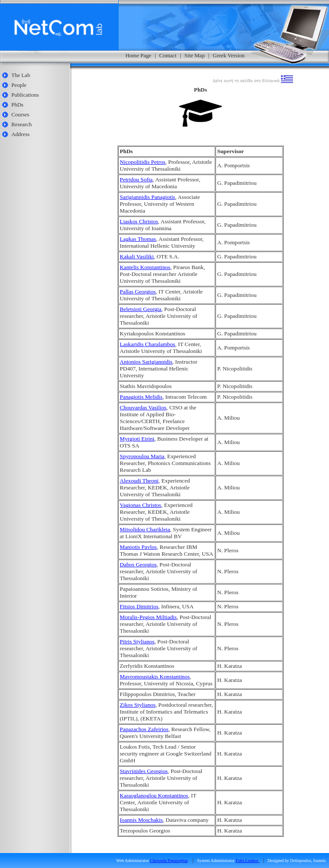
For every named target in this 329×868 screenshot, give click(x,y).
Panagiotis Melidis (141, 397)
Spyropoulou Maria (142, 456)
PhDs (17, 105)
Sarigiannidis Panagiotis (148, 197)
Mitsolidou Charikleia (145, 529)
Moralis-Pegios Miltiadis (148, 617)
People (19, 85)
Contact (168, 55)
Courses (20, 114)
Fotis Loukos (247, 861)
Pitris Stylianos (137, 641)
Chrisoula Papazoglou (169, 861)
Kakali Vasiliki (137, 256)
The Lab (21, 75)
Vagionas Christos (141, 505)
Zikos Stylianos (138, 705)
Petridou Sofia (136, 179)
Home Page (138, 55)
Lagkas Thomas (138, 239)
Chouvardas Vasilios (143, 407)
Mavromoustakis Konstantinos (155, 677)
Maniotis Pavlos (138, 547)
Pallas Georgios (138, 292)
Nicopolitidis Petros (143, 162)
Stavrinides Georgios (144, 771)
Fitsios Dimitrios (139, 606)
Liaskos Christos (139, 221)
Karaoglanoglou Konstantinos (154, 795)
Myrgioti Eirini (137, 439)
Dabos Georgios (138, 564)
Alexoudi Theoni (139, 481)
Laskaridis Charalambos (148, 344)
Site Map (195, 55)
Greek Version (229, 55)
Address (20, 134)
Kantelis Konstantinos (145, 267)
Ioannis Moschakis (141, 820)
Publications (25, 95)
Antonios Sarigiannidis (146, 362)
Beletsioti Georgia (141, 309)
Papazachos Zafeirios (144, 729)
